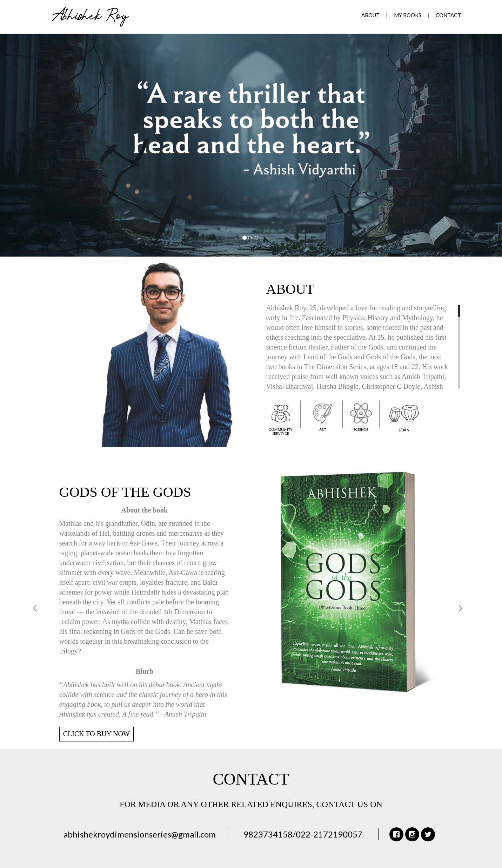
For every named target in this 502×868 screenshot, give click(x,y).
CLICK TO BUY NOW (96, 734)
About (370, 15)
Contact (448, 15)
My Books (408, 15)
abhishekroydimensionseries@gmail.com (140, 834)
